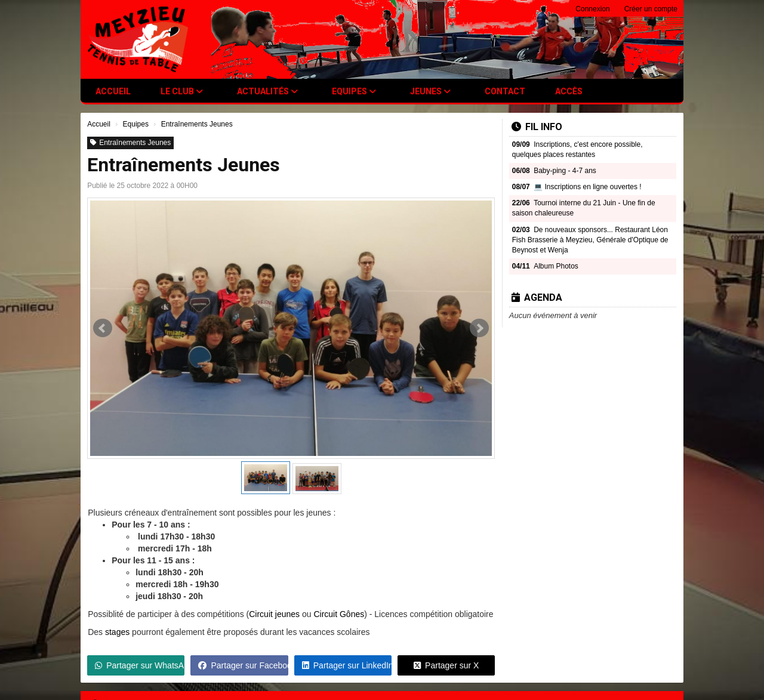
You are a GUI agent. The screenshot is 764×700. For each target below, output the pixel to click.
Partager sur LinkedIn (347, 665)
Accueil (113, 91)
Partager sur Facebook (243, 665)
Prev (103, 328)
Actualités (267, 91)
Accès (569, 91)
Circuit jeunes (274, 614)
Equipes (354, 91)
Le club (182, 91)
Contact (505, 91)
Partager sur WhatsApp (140, 665)
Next (479, 328)
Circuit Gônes (339, 614)
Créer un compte (651, 9)
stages (117, 632)
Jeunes (430, 91)
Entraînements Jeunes (130, 143)
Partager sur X (446, 665)
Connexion (592, 9)
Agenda (537, 297)
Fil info (537, 127)
